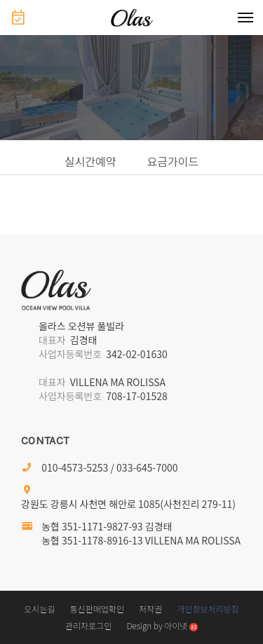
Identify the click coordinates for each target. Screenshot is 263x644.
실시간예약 (90, 161)
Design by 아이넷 (162, 625)
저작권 (150, 609)
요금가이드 (173, 161)
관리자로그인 (88, 625)
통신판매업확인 (97, 609)
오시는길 (39, 609)
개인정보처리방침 (208, 609)
